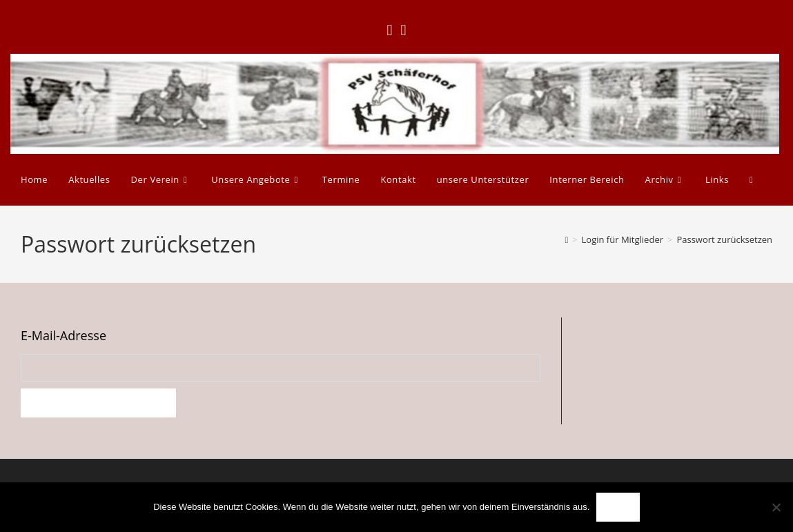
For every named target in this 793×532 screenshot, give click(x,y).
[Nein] (776, 507)
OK (618, 507)
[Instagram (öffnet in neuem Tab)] (404, 30)
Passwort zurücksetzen (724, 239)
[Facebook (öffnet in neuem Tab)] (389, 30)
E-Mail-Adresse (63, 335)
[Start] (566, 239)
